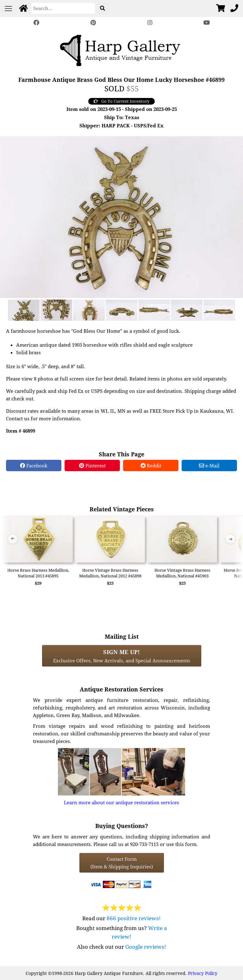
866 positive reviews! (134, 918)
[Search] (63, 8)
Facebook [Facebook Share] (34, 466)
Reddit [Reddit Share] (151, 466)
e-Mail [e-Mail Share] (209, 466)
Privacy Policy (203, 973)
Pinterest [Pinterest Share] (92, 466)
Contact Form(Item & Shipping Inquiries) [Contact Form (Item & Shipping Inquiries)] (122, 863)
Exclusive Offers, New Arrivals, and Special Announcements (122, 656)
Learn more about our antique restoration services (121, 802)
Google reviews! (146, 947)
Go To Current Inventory (121, 101)
